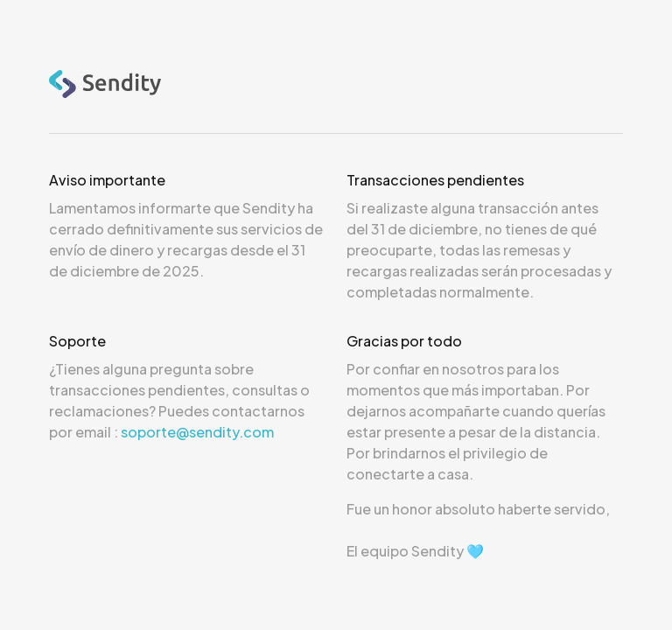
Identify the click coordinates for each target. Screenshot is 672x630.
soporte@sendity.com (197, 432)
